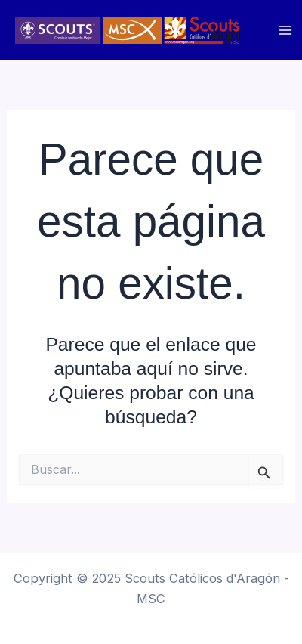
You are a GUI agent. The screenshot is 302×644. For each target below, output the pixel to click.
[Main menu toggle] (285, 31)
